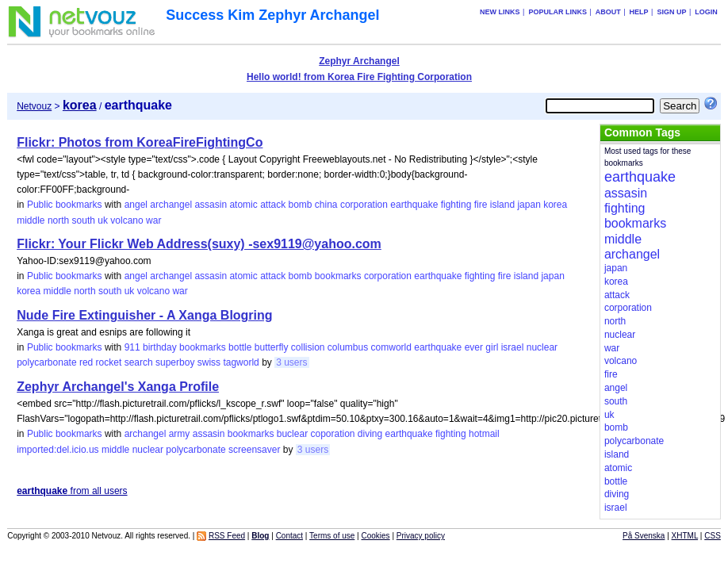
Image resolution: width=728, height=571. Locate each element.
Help (639, 12)
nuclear (542, 347)
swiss (209, 362)
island (502, 205)
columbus (348, 347)
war (153, 220)
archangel (171, 205)
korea (555, 205)
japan (529, 205)
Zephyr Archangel (359, 61)
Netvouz (34, 106)
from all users (72, 491)
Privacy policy (421, 536)
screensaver (254, 450)
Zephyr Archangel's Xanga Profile (118, 387)
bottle (240, 347)
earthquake (414, 205)
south (84, 220)
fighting (456, 205)
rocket (109, 362)
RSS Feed (227, 536)
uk (103, 220)
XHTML (685, 536)
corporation (364, 205)
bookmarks (338, 276)
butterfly (272, 347)
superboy (175, 362)
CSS (713, 536)
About (608, 12)
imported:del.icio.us (57, 450)
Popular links (557, 12)
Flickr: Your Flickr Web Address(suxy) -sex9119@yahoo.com (199, 244)
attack (273, 205)
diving (370, 434)
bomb (300, 205)
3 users (291, 362)
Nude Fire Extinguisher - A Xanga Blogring (144, 315)
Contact (289, 536)
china (326, 205)
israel (513, 347)
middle (31, 220)
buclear (292, 434)
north (58, 220)
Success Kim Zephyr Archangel (272, 15)
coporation (332, 434)
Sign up (671, 12)
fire (481, 205)
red (86, 362)
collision (308, 347)
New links (500, 12)
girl (492, 347)
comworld (391, 347)
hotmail (484, 434)
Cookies (375, 536)
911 (132, 347)
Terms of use (332, 536)
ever (474, 347)
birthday (160, 347)
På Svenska (644, 536)
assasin (211, 205)
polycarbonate (46, 362)
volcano (126, 220)
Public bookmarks (65, 205)
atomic (243, 205)
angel (136, 205)
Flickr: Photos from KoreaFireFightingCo (140, 142)
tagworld (241, 362)
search (139, 362)
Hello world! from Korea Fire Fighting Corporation (359, 77)
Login (706, 12)
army (180, 434)
